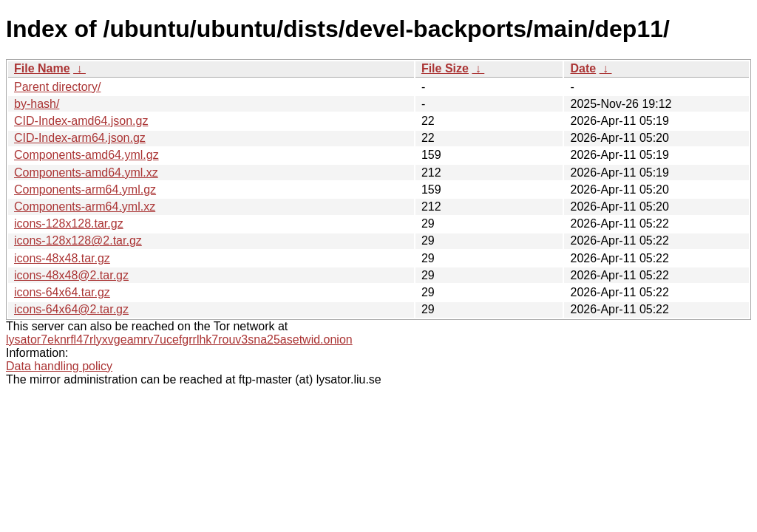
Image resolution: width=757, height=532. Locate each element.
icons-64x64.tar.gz (62, 292)
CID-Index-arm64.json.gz (80, 138)
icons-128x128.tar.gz (69, 224)
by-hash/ (37, 104)
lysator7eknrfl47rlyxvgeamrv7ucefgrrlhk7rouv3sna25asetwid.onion (179, 340)
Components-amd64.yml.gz (86, 155)
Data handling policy (59, 366)
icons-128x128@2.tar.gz (78, 241)
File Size (445, 68)
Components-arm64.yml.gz (85, 190)
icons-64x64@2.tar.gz (71, 309)
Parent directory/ (57, 87)
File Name (42, 68)
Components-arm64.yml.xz (85, 207)
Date (583, 68)
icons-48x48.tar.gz (62, 258)
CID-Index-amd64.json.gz (81, 121)
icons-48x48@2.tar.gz (71, 275)
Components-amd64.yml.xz (86, 173)
